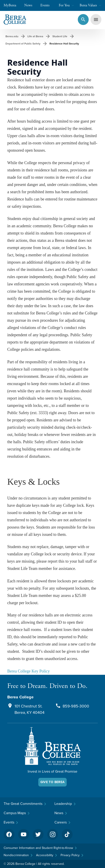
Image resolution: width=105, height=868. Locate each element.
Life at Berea (35, 36)
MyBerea (12, 5)
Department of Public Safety (23, 44)
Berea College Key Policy (28, 671)
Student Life (60, 36)
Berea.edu (12, 36)
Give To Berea (53, 782)
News (31, 5)
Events (47, 5)
